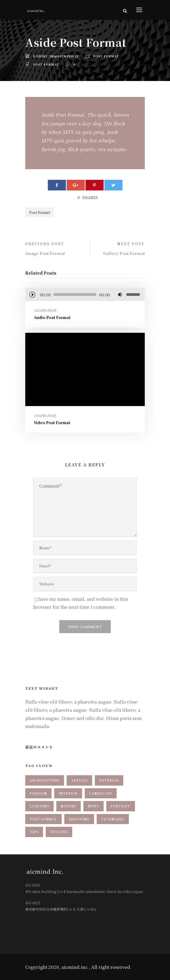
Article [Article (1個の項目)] (79, 780)
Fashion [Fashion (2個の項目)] (38, 793)
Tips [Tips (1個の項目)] (34, 832)
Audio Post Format (52, 317)
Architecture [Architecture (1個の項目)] (45, 780)
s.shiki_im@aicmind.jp (56, 56)
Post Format (106, 56)
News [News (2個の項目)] (93, 806)
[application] (85, 295)
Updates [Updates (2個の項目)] (59, 832)
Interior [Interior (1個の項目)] (68, 793)
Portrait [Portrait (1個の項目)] (121, 806)
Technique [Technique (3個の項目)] (113, 819)
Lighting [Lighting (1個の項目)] (39, 806)
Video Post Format (52, 423)
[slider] (75, 295)
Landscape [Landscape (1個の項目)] (101, 793)
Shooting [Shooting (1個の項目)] (79, 819)
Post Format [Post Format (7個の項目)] (43, 819)
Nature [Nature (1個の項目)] (69, 806)
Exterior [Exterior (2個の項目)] (109, 780)
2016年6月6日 (45, 310)
